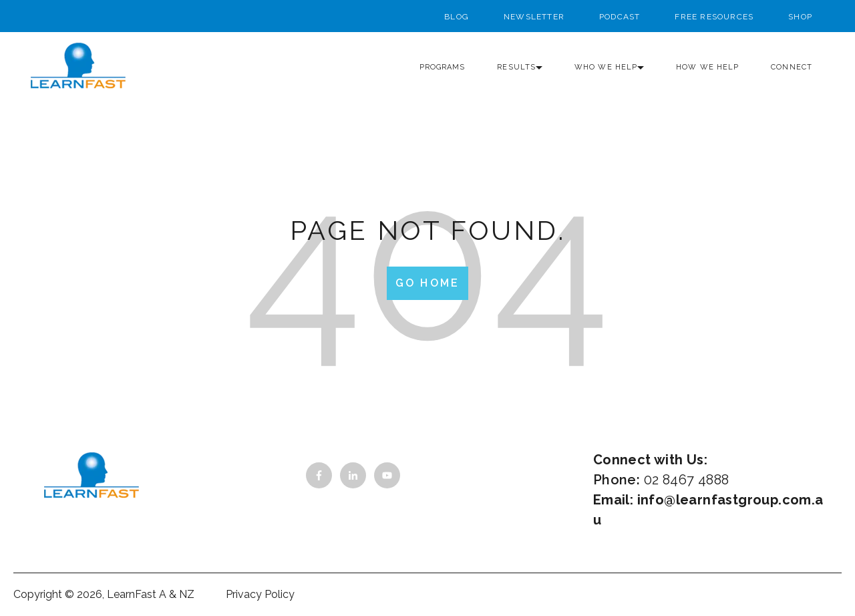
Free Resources (714, 17)
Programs (443, 67)
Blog (457, 17)
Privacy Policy (260, 594)
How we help (707, 67)
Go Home (427, 283)
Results (516, 67)
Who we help (606, 67)
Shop (800, 17)
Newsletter (534, 17)
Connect (792, 67)
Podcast (620, 17)
